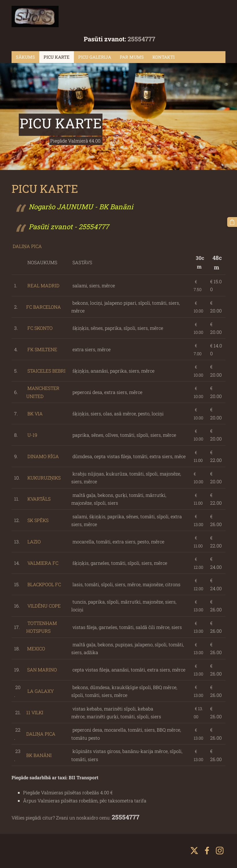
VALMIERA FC (43, 563)
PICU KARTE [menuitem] (57, 57)
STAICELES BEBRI (46, 371)
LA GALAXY (40, 691)
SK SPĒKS (38, 520)
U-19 (32, 435)
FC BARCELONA (44, 307)
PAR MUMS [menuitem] (132, 57)
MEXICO (36, 648)
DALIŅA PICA (27, 246)
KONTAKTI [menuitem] (164, 57)
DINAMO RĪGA (43, 456)
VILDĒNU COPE (44, 606)
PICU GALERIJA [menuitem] (95, 57)
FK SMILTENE (42, 349)
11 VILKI (35, 712)
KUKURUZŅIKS (44, 478)
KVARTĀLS (39, 499)
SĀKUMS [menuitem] (25, 57)
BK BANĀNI (40, 755)
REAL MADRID (43, 285)
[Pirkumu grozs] (232, 222)
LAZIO (34, 542)
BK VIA (35, 413)
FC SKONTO (40, 328)
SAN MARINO (42, 670)
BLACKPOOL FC (44, 584)
